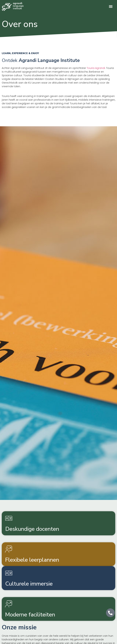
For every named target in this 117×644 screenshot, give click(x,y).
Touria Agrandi (96, 68)
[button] (111, 6)
